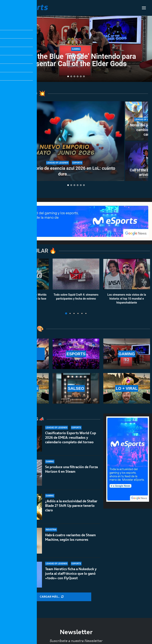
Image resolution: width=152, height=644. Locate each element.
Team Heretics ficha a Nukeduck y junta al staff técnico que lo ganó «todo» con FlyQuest (71, 576)
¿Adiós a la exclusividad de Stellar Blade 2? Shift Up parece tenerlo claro (71, 506)
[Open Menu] (144, 8)
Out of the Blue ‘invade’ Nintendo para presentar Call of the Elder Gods (76, 60)
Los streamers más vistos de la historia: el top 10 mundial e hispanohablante (127, 299)
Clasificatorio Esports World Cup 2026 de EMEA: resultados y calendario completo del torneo (71, 438)
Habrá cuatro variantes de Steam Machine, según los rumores (70, 537)
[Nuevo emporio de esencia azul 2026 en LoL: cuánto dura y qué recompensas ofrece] (64, 141)
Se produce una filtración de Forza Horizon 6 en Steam (71, 469)
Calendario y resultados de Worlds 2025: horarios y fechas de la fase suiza (25, 299)
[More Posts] (52, 597)
